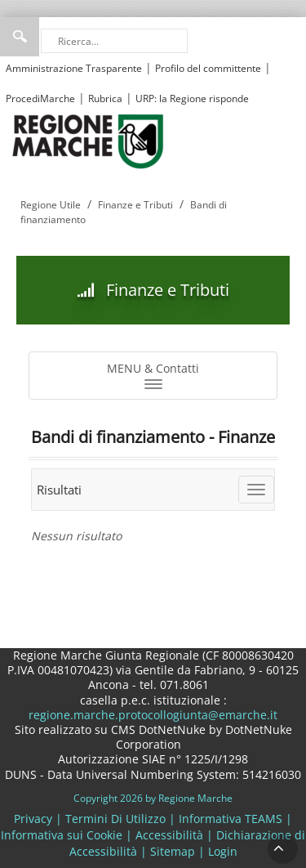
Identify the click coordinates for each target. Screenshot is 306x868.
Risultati (59, 490)
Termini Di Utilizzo (115, 819)
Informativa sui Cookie (62, 835)
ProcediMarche (40, 98)
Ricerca (20, 37)
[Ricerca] (114, 41)
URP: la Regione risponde (192, 98)
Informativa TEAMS (231, 819)
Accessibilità (169, 835)
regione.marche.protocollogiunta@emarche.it (153, 715)
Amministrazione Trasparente (74, 68)
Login (223, 851)
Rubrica (105, 98)
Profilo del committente (208, 68)
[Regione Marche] (88, 140)
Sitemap (173, 851)
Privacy (33, 819)
